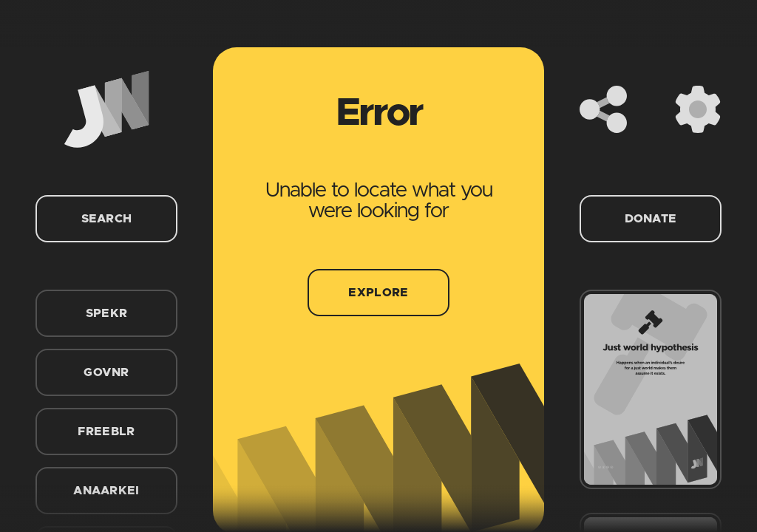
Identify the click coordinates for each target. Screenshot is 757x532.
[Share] (603, 109)
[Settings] (698, 109)
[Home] (106, 109)
